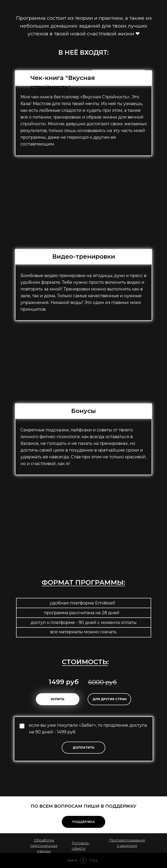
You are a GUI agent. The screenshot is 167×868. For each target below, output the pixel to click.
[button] (83, 748)
